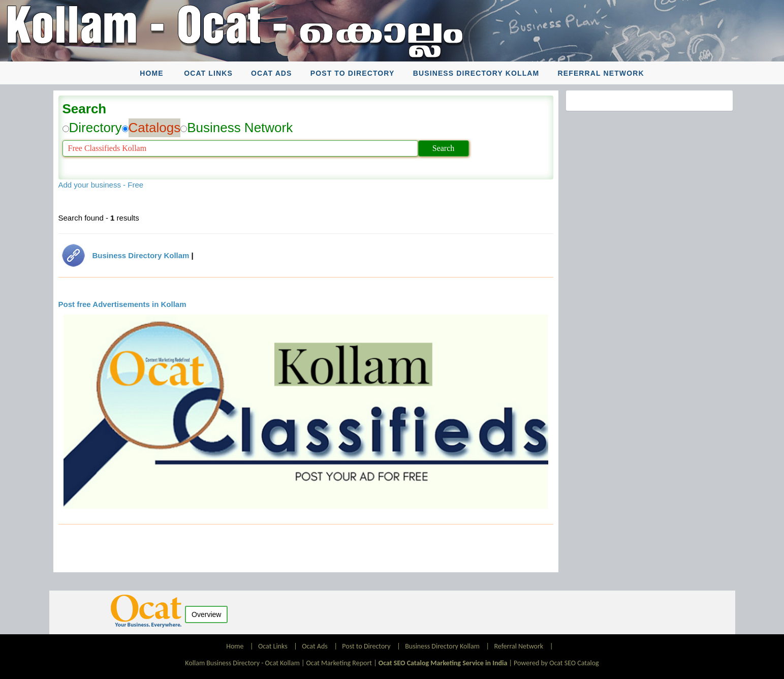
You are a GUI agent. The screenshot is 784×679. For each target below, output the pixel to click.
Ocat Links (208, 73)
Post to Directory (353, 73)
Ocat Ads (272, 73)
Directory (96, 128)
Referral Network (601, 73)
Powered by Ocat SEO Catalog (556, 663)
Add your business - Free (101, 185)
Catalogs (155, 128)
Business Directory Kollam (476, 73)
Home (151, 73)
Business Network (240, 128)
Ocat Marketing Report (339, 663)
